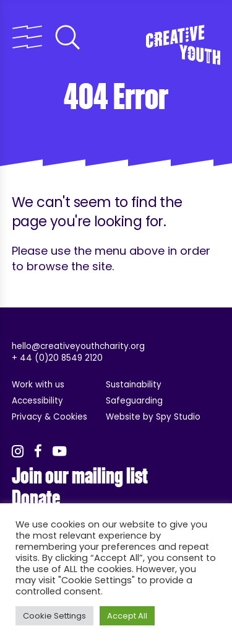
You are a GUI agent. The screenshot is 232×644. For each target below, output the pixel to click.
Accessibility (37, 401)
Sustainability (134, 385)
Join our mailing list (80, 476)
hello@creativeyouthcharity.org (78, 346)
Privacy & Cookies (49, 417)
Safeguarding (134, 401)
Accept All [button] (127, 616)
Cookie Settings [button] (54, 616)
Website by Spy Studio (153, 417)
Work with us (38, 385)
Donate (36, 498)
